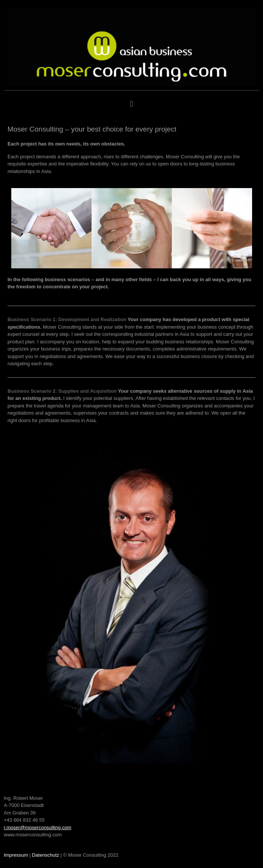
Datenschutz (46, 855)
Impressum (16, 855)
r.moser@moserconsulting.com (37, 827)
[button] (131, 104)
